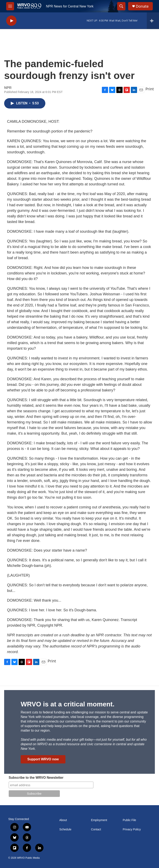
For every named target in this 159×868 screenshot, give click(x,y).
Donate (142, 6)
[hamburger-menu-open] (10, 6)
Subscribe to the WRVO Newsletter (36, 778)
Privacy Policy (132, 829)
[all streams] (153, 21)
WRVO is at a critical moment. (68, 704)
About (63, 820)
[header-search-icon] (121, 6)
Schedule (65, 829)
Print (150, 89)
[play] (11, 21)
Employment (99, 820)
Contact (96, 829)
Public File (129, 820)
